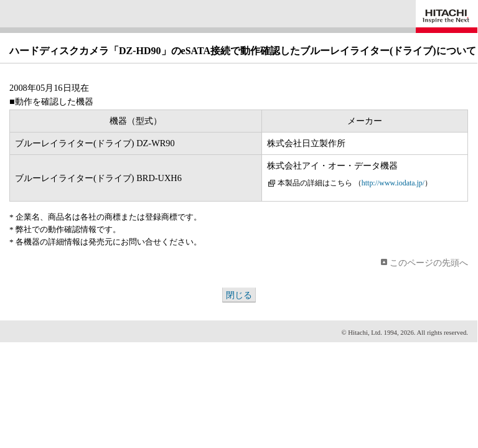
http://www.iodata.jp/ (393, 183)
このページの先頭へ (429, 263)
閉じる (239, 295)
